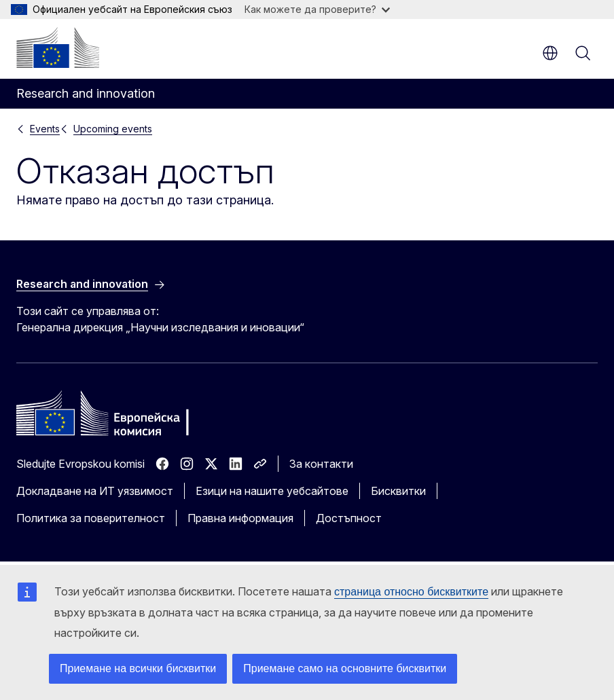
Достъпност (349, 518)
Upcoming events (113, 129)
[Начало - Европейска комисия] (58, 48)
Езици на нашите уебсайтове (272, 491)
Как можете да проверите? (317, 9)
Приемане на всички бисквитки (138, 668)
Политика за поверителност (91, 518)
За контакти (321, 464)
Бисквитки (398, 491)
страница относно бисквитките (411, 592)
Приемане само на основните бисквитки (345, 668)
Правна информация (240, 518)
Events (45, 129)
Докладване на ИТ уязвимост (95, 491)
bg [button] (550, 53)
